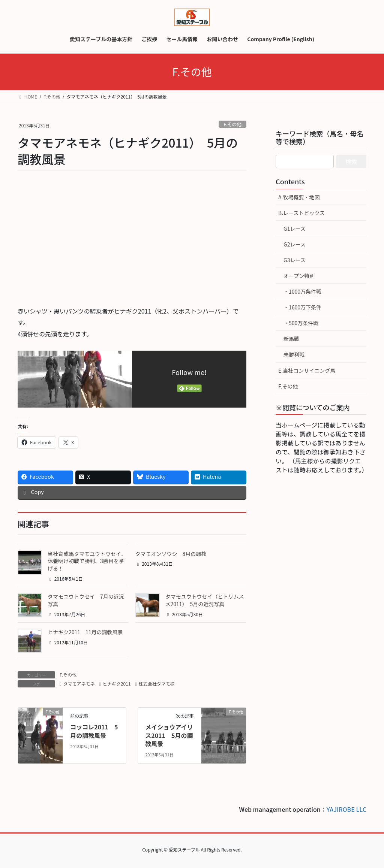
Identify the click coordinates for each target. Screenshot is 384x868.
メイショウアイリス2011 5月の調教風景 (169, 735)
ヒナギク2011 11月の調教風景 (85, 632)
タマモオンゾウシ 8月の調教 (171, 554)
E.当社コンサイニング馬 (307, 371)
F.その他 (232, 124)
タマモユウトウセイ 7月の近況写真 (86, 600)
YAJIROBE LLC (346, 809)
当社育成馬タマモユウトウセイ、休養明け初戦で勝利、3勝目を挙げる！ (87, 561)
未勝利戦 (294, 354)
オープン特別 (299, 276)
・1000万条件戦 (302, 291)
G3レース (295, 260)
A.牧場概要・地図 (299, 197)
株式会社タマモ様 (157, 683)
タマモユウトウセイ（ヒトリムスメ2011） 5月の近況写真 (205, 600)
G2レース (295, 244)
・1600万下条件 (302, 307)
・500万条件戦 (301, 323)
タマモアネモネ (79, 683)
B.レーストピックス (301, 213)
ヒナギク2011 (117, 683)
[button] (30, 562)
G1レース (295, 229)
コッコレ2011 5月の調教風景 (94, 731)
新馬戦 (291, 339)
